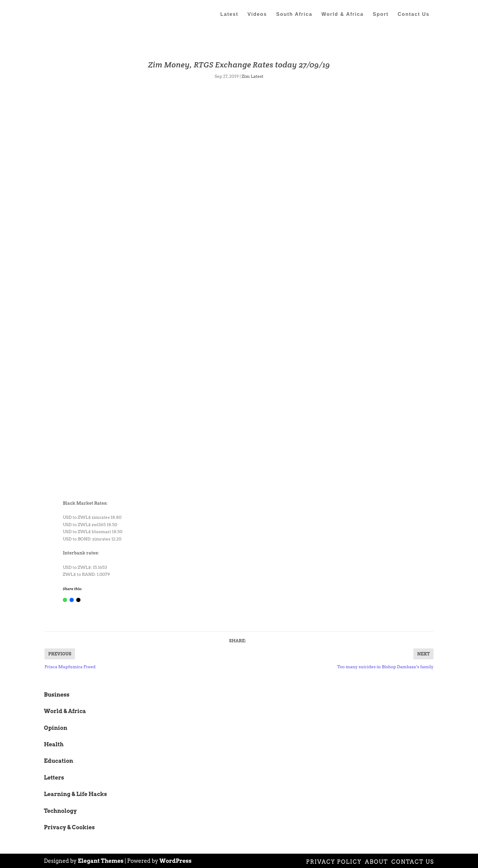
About (376, 862)
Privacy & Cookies (69, 827)
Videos (257, 14)
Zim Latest (252, 76)
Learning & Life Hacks (75, 794)
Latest (229, 14)
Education (59, 761)
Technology (60, 811)
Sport (381, 14)
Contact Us (414, 14)
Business (57, 695)
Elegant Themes (101, 861)
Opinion (56, 728)
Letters (54, 778)
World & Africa (343, 14)
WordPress (176, 861)
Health (54, 744)
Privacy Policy (334, 862)
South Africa (294, 14)
